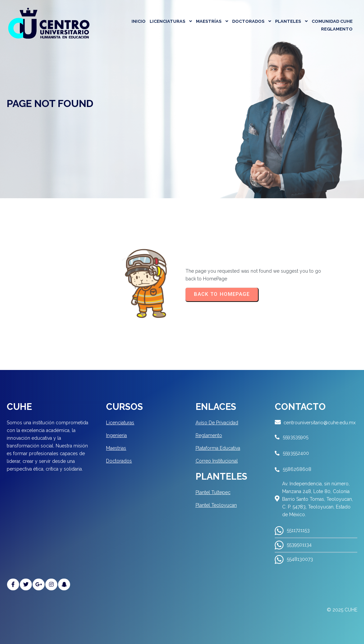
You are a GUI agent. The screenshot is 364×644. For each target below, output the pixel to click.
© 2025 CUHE (342, 610)
